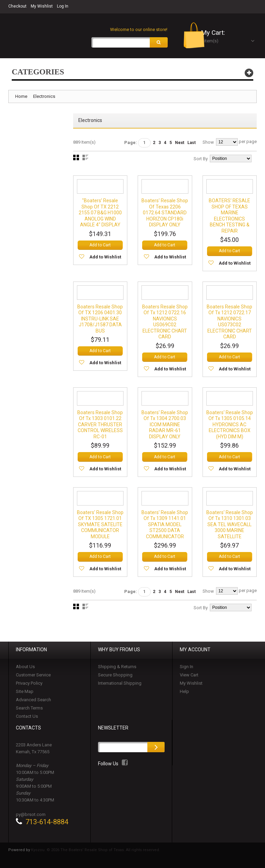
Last (192, 144)
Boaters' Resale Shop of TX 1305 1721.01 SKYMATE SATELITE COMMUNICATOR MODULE (100, 527)
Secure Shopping (115, 678)
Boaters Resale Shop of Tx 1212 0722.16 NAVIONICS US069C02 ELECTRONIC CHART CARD (165, 323)
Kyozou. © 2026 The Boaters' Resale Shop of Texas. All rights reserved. (96, 853)
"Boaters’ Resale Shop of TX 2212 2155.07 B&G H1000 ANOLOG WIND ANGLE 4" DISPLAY (100, 214)
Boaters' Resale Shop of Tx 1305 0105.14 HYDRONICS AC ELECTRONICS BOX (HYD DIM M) (230, 427)
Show (208, 143)
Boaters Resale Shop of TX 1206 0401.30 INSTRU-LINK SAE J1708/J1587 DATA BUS (100, 320)
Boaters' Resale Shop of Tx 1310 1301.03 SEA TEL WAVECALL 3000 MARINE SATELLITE (230, 527)
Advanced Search (33, 703)
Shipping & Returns (117, 670)
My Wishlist (42, 6)
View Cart (189, 678)
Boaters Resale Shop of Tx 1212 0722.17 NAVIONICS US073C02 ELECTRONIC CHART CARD (229, 323)
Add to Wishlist (105, 259)
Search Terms (29, 711)
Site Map (25, 695)
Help (184, 695)
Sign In (187, 670)
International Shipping (120, 686)
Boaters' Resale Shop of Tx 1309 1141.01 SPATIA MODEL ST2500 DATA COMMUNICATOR (165, 527)
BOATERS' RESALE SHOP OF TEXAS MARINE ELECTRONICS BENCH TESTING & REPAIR (229, 217)
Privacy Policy (29, 686)
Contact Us (27, 719)
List (85, 159)
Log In (63, 6)
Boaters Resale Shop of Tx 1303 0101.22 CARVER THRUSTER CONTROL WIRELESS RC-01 (100, 427)
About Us (25, 670)
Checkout (17, 6)
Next (180, 144)
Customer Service (33, 678)
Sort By (201, 160)
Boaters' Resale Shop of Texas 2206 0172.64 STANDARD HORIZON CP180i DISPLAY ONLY (165, 214)
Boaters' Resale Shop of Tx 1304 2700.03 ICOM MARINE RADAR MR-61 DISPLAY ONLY (165, 427)
